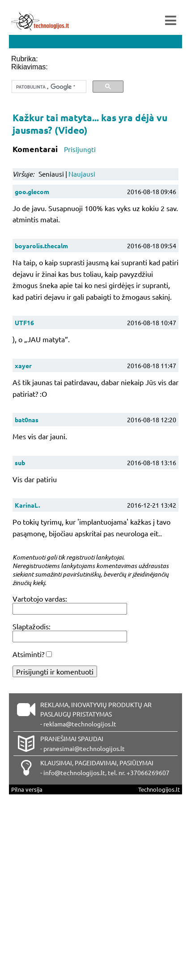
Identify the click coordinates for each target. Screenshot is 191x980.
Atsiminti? (28, 654)
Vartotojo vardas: (40, 598)
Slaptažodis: (32, 626)
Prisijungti (80, 149)
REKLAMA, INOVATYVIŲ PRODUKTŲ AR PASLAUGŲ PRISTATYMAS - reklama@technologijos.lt (96, 714)
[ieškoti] (48, 87)
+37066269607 (148, 772)
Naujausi (82, 174)
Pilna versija (27, 789)
